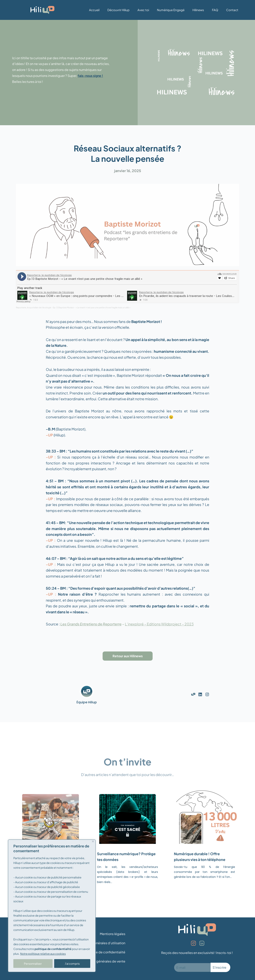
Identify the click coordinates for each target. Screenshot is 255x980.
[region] (52, 906)
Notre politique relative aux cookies (43, 954)
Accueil (94, 10)
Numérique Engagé (171, 10)
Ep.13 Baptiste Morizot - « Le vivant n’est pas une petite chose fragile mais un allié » (92, 307)
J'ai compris (72, 964)
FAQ (215, 10)
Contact (232, 10)
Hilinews (198, 10)
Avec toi (143, 10)
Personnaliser (33, 964)
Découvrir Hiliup (118, 10)
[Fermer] (93, 841)
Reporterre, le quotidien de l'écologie (34, 307)
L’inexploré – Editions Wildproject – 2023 (159, 624)
